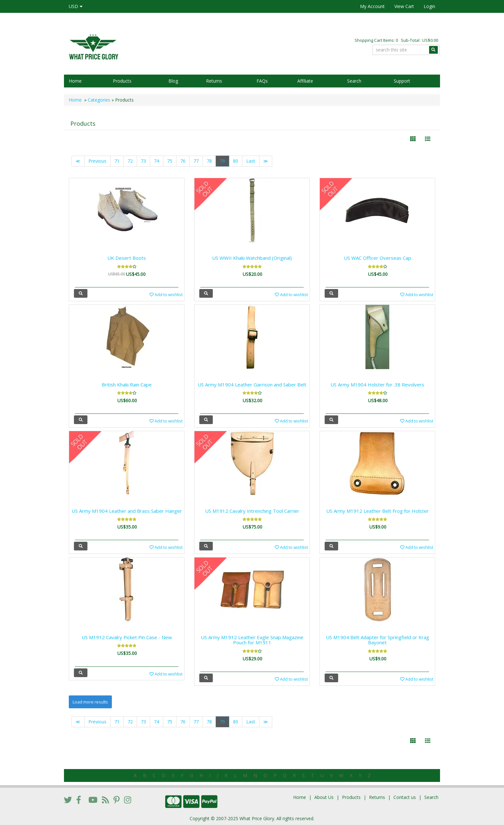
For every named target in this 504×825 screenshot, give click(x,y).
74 (157, 161)
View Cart (404, 6)
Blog (173, 81)
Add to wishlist (166, 295)
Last (251, 161)
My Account (372, 6)
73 (143, 161)
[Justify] (428, 139)
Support (402, 81)
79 (222, 161)
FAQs (262, 81)
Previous (97, 161)
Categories (99, 100)
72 (130, 161)
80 (236, 161)
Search (354, 81)
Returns (214, 81)
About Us (324, 797)
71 (117, 161)
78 (209, 161)
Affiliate (305, 81)
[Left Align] (413, 139)
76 (183, 161)
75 (170, 161)
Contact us (405, 797)
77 (196, 161)
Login (429, 6)
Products (122, 81)
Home (75, 81)
